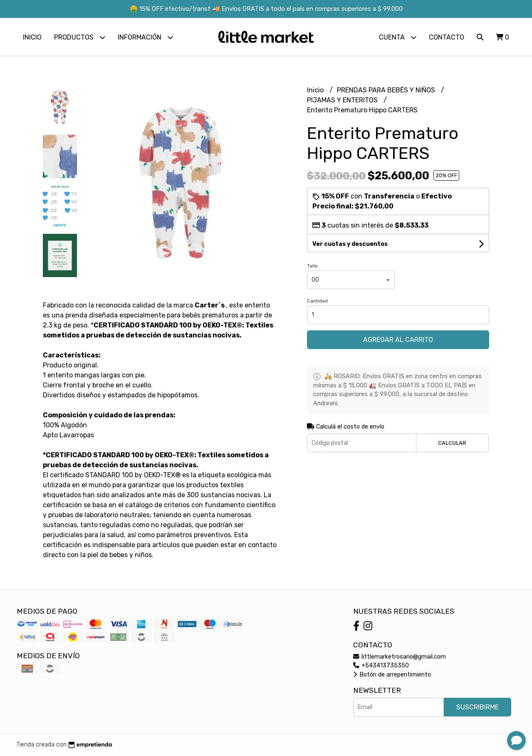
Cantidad (317, 301)
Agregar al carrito (398, 340)
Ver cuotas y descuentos (350, 244)
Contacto (447, 37)
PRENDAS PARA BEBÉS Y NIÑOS (387, 90)
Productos (80, 37)
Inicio (32, 37)
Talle (312, 266)
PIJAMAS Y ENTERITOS (343, 100)
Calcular (452, 443)
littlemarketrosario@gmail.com (400, 657)
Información (145, 37)
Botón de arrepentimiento (392, 675)
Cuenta (398, 37)
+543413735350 (381, 666)
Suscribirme (478, 707)
